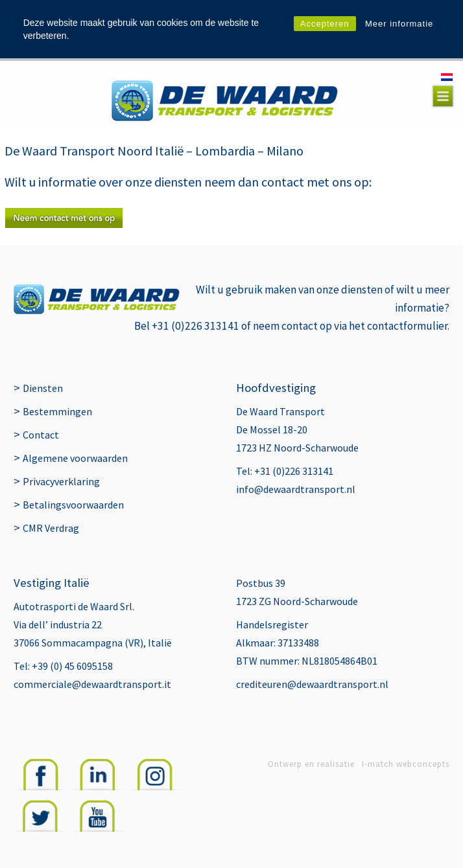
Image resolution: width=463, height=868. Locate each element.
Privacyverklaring (61, 481)
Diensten (43, 388)
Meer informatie (399, 24)
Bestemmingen (57, 411)
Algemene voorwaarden (75, 458)
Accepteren (325, 24)
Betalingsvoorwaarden (73, 505)
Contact (41, 435)
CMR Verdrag (51, 528)
